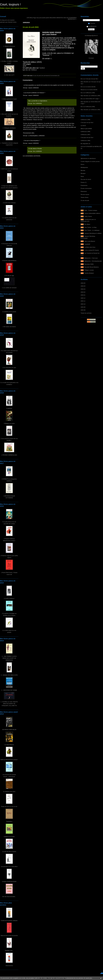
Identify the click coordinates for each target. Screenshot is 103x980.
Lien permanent (45, 76)
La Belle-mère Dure (90, 247)
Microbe (83, 170)
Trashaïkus (9, 821)
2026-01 (83, 295)
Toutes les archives (86, 313)
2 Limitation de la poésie (9, 312)
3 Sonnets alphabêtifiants (9, 260)
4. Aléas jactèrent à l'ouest (9, 99)
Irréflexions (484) (90, 93)
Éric (82, 79)
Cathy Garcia (88, 216)
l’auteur (42, 68)
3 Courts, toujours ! (9, 598)
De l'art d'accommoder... (9, 896)
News (82, 176)
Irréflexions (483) (90, 107)
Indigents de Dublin (9, 836)
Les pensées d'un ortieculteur (9, 866)
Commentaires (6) (55, 76)
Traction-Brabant (89, 273)
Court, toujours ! (10, 4)
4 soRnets (9, 408)
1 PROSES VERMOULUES (9, 455)
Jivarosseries (9, 966)
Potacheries (84, 185)
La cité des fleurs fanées (9, 851)
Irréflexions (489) (85, 120)
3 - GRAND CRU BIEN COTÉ (9, 675)
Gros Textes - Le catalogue (92, 230)
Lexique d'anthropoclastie (9, 881)
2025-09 (83, 307)
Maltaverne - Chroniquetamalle (93, 261)
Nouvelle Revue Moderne (92, 267)
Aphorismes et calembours (88, 158)
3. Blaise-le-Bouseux (9, 46)
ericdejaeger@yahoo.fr (91, 35)
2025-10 (83, 304)
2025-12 (83, 298)
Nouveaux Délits (89, 264)
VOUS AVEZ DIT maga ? (92, 99)
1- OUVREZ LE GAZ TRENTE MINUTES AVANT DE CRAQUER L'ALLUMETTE (9, 704)
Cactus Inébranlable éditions (92, 213)
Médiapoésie (84, 167)
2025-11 (83, 301)
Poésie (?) (84, 182)
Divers (82, 164)
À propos (91, 58)
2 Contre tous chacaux (9, 203)
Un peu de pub (85, 200)
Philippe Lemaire (89, 270)
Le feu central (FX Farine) (92, 250)
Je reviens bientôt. (90, 87)
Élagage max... (9, 950)
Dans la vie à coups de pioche (9, 935)
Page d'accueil (37, 18)
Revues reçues (85, 194)
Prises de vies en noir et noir (9, 806)
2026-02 (83, 292)
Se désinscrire (92, 26)
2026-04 (83, 286)
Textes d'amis (85, 197)
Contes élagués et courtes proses (90, 161)
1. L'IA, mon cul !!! (9, 75)
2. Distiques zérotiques (9, 128)
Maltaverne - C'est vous (91, 258)
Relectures (84, 191)
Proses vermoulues (86, 188)
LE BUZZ (83, 125)
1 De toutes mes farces (9, 327)
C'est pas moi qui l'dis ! (92, 79)
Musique (83, 173)
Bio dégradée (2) (85, 144)
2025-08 (83, 310)
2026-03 (83, 289)
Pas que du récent (86, 179)
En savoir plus (88, 978)
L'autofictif (87, 244)
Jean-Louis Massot (90, 241)
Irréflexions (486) (85, 140)
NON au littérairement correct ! (9, 760)
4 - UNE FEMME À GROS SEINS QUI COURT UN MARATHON (9, 658)
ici (51, 59)
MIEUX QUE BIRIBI (86, 129)
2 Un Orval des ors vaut (9, 367)
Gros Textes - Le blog (90, 227)
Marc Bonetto (84, 82)
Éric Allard (87, 224)
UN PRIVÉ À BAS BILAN (9, 729)
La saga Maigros (9, 745)
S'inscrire (92, 23)
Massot (83, 90)
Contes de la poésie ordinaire (9, 920)
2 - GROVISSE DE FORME (9, 690)
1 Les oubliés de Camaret (9, 288)
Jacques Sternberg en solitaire (93, 233)
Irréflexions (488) (85, 131)
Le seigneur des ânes (9, 791)
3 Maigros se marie (9, 423)
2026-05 (83, 283)
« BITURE (29, 18)
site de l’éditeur (31, 70)
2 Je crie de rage (9, 275)
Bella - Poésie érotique (91, 210)
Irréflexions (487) (85, 135)
